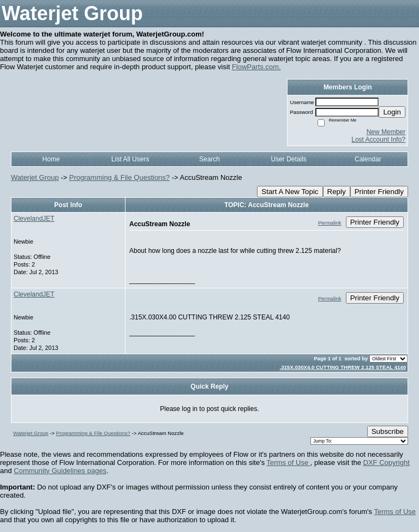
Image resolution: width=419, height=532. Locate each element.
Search (209, 159)
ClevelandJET (34, 219)
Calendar (368, 159)
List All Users (130, 159)
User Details (288, 159)
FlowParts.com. (256, 67)
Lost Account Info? (378, 140)
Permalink (330, 223)
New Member (386, 132)
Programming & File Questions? (119, 177)
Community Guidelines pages (60, 471)
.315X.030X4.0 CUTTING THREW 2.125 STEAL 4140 (343, 367)
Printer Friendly (379, 192)
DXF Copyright (387, 463)
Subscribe (388, 431)
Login (392, 112)
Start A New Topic (290, 192)
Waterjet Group (35, 177)
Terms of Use (289, 463)
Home (51, 159)
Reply (337, 192)
